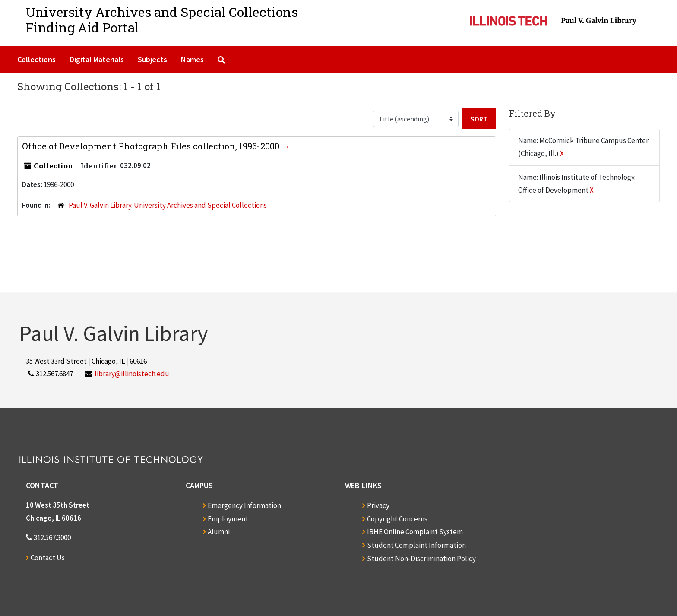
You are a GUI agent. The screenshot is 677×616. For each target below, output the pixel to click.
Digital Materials (97, 59)
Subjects (152, 59)
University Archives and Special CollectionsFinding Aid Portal (162, 20)
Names (192, 59)
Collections (36, 59)
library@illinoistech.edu (132, 374)
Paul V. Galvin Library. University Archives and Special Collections (168, 205)
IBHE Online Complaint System (415, 532)
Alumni (219, 532)
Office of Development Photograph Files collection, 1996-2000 (152, 146)
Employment (228, 519)
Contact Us (48, 558)
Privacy (378, 505)
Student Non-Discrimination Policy (421, 559)
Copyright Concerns (397, 519)
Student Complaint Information (416, 545)
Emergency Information (244, 505)
